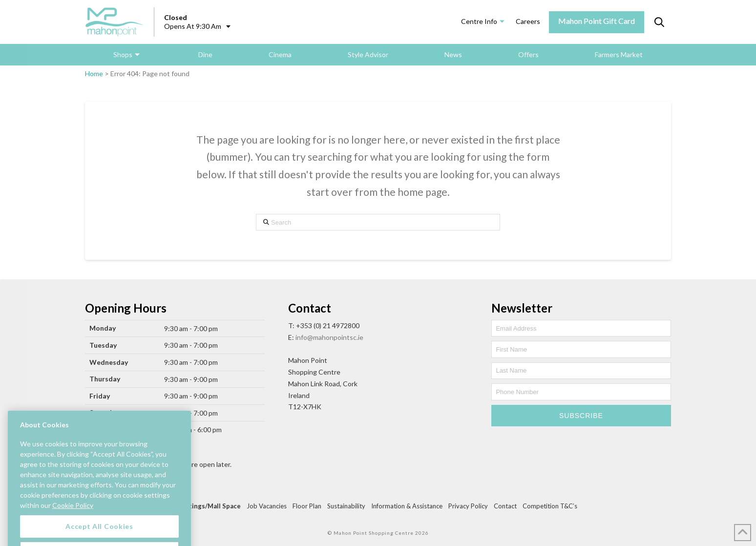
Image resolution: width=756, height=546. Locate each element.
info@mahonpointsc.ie (329, 337)
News (453, 54)
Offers (528, 54)
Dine (205, 54)
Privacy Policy (468, 506)
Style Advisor (368, 54)
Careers (528, 21)
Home (94, 73)
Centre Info (479, 21)
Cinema (280, 54)
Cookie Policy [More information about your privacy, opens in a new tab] (73, 515)
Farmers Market (619, 54)
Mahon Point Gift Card (597, 21)
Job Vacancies (267, 506)
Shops (123, 54)
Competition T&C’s (550, 506)
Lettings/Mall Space (210, 506)
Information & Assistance (407, 506)
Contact (505, 506)
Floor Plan (307, 506)
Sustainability (346, 506)
